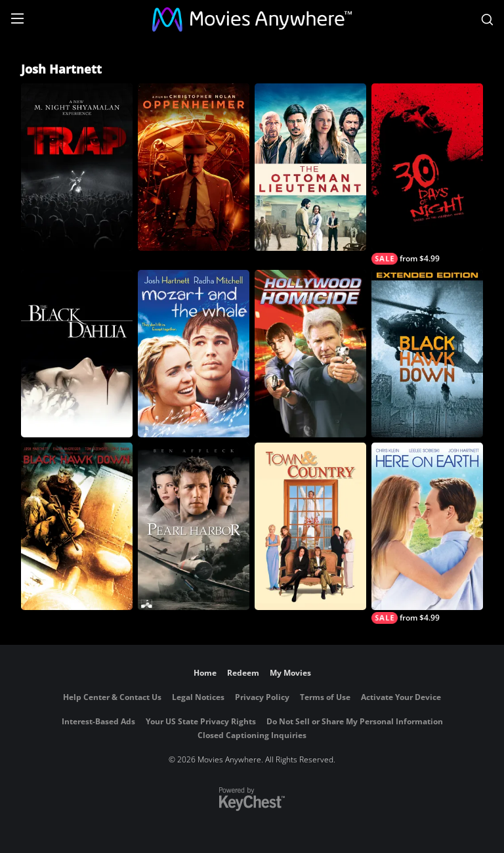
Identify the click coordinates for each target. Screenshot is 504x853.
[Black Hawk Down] (77, 526)
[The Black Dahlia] (77, 354)
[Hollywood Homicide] (310, 354)
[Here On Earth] (427, 533)
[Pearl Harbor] (194, 526)
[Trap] (77, 167)
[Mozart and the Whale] (194, 354)
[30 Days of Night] (427, 174)
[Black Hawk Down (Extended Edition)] (427, 354)
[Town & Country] (310, 526)
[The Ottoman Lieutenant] (310, 167)
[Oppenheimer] (194, 167)
